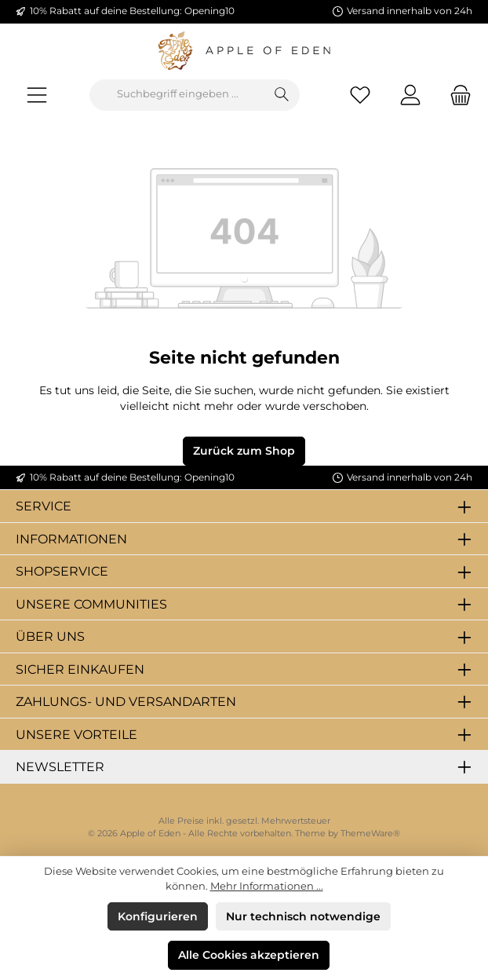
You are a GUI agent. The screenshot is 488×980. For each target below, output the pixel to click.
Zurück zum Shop (244, 451)
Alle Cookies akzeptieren (249, 955)
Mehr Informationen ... (267, 886)
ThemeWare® (370, 834)
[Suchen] (282, 95)
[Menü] (37, 95)
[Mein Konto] (410, 95)
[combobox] (177, 95)
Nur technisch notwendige (303, 916)
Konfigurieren (158, 916)
